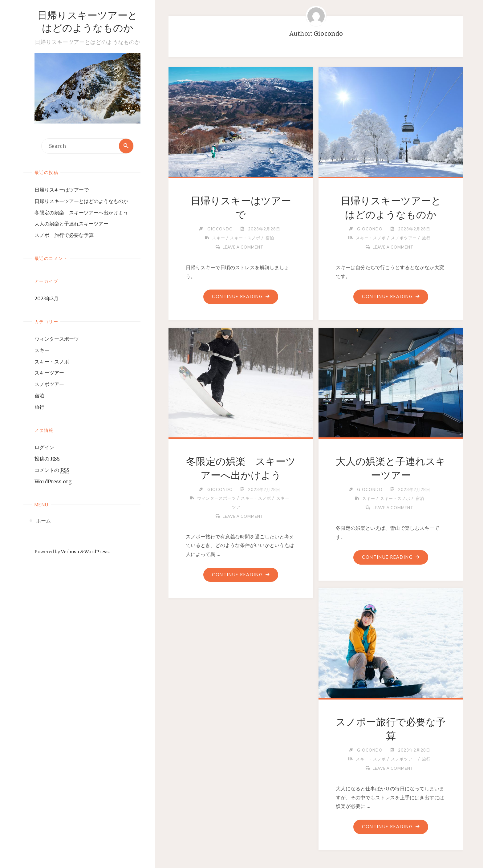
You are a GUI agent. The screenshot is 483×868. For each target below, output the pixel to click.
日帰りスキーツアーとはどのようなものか (87, 23)
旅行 (39, 407)
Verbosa (70, 552)
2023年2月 (47, 298)
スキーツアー (49, 373)
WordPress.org (53, 481)
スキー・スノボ (52, 362)
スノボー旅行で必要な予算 (64, 235)
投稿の (47, 459)
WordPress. (97, 552)
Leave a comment (243, 247)
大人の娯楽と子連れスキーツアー (71, 224)
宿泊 (39, 395)
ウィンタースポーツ (57, 339)
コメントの (52, 470)
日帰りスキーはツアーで (62, 190)
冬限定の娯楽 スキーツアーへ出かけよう (81, 213)
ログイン (44, 448)
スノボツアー (49, 384)
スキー (42, 350)
